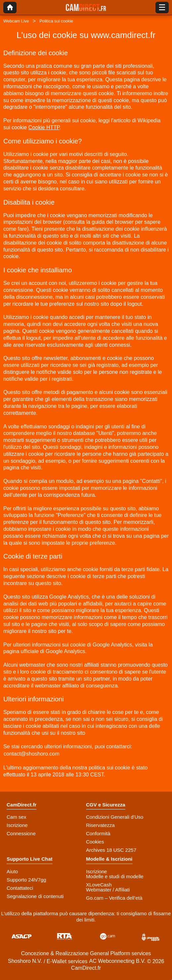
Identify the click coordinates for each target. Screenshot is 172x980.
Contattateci (20, 888)
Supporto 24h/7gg (26, 880)
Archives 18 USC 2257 (111, 850)
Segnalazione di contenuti (35, 896)
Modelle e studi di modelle (115, 876)
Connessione (21, 833)
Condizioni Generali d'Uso (115, 817)
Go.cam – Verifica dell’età (114, 898)
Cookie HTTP (44, 127)
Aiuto (12, 871)
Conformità (98, 833)
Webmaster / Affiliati (108, 890)
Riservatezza (101, 825)
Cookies (95, 842)
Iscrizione (17, 825)
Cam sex (16, 817)
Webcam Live (16, 21)
